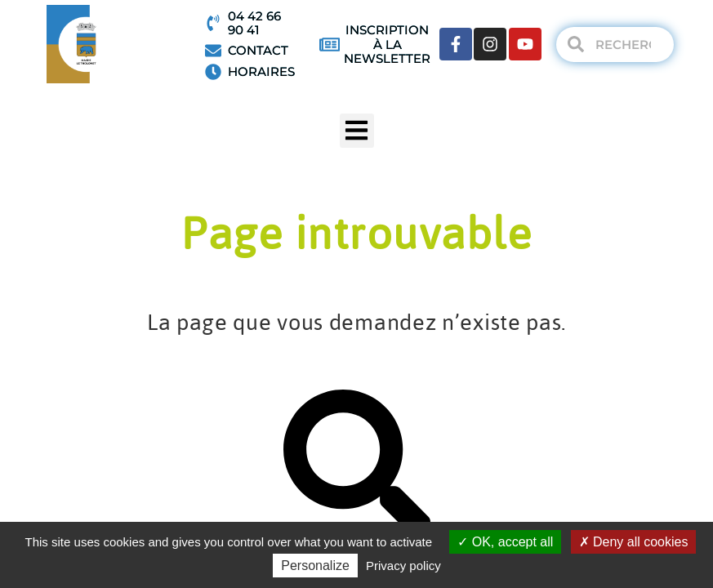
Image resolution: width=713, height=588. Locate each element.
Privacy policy (403, 566)
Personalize (315, 566)
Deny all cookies (634, 542)
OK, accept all (505, 542)
